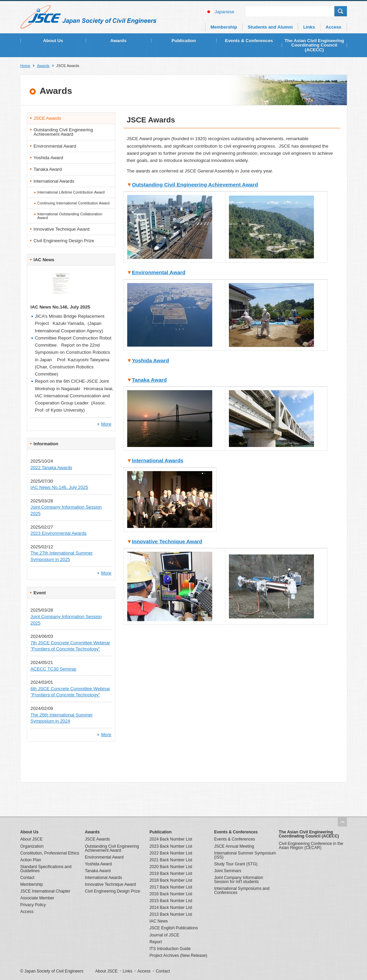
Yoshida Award (151, 360)
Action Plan (31, 860)
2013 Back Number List (171, 914)
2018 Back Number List (171, 880)
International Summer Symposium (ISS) (245, 855)
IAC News (159, 921)
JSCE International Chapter (45, 891)
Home (25, 66)
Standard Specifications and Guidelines (46, 869)
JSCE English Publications (174, 928)
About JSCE (32, 839)
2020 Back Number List (171, 867)
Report (156, 942)
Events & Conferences (249, 41)
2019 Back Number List (171, 874)
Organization (32, 846)
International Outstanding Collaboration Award (70, 216)
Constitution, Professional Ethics (50, 853)
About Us (53, 41)
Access (333, 27)
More (106, 424)
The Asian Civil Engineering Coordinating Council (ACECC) (314, 45)
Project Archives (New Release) (179, 956)
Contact (28, 878)
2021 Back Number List (171, 860)
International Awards (158, 460)
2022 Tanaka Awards (52, 468)
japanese (224, 12)
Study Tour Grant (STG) (236, 864)
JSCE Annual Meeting (234, 846)
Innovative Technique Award (167, 541)
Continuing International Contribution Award (73, 203)
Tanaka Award (149, 380)
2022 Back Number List (171, 853)
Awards (118, 41)
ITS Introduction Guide (170, 949)
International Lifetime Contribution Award (71, 192)
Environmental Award (159, 272)
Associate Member (37, 898)
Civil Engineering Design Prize (64, 241)
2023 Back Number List (171, 846)
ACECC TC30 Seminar (54, 669)
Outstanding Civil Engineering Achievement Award (195, 185)
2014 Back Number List (171, 908)
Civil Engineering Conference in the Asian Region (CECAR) (311, 846)
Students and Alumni (270, 27)
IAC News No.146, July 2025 (60, 487)
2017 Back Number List (171, 887)
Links (309, 27)
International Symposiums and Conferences (242, 891)
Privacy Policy (33, 905)
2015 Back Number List (171, 901)
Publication (184, 41)
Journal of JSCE (164, 935)
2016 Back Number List (171, 894)
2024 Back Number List (171, 839)
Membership (224, 27)
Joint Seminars (228, 871)
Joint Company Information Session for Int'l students (239, 880)
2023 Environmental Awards (59, 533)
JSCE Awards (47, 118)
